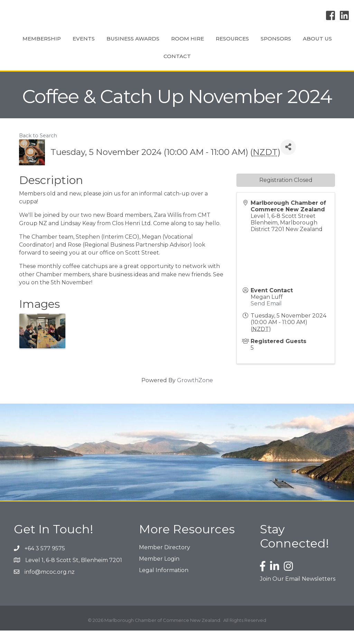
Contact (219, 70)
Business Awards (142, 45)
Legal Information (164, 584)
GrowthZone (195, 394)
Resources (307, 45)
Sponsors (137, 70)
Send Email (266, 317)
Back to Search (38, 149)
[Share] (288, 161)
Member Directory (165, 561)
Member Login (159, 572)
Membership (50, 45)
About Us (179, 70)
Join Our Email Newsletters (298, 592)
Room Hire (196, 45)
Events (92, 45)
